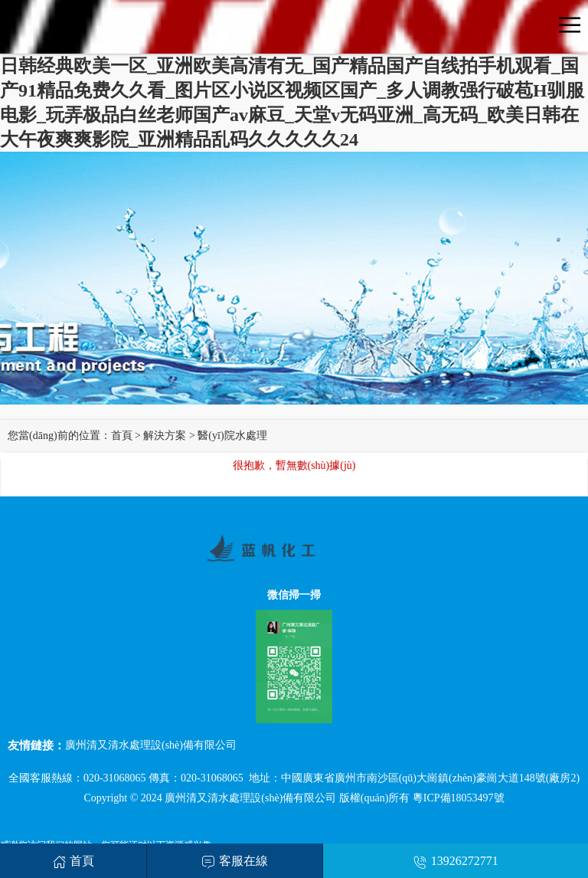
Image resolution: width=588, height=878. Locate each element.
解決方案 (165, 436)
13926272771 (456, 861)
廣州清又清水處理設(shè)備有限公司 (151, 745)
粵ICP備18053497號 (459, 798)
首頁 (122, 436)
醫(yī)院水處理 (232, 436)
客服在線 (235, 861)
